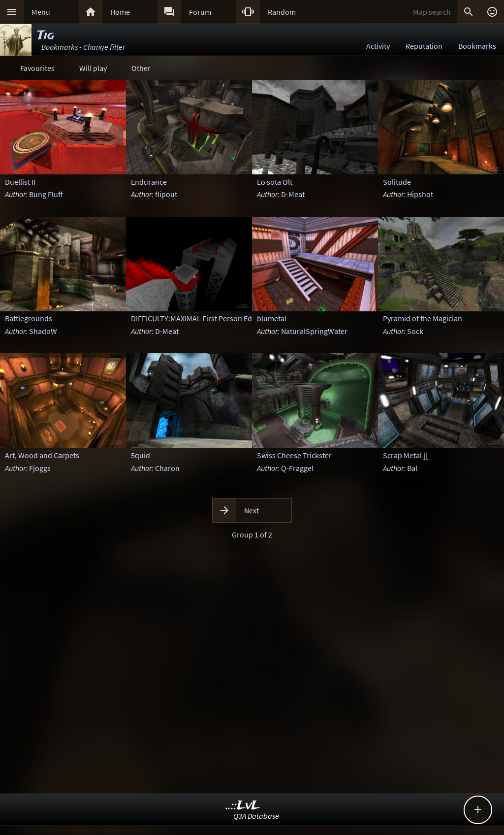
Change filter (104, 47)
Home (120, 12)
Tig (46, 36)
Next (252, 510)
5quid (141, 455)
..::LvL (243, 806)
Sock (415, 331)
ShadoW (43, 331)
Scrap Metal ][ (406, 455)
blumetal (272, 318)
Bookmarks (477, 46)
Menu (41, 12)
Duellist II (20, 182)
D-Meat (293, 194)
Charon (167, 468)
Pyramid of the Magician (423, 318)
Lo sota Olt (275, 182)
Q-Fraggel (297, 468)
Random (282, 12)
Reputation (424, 46)
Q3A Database (256, 816)
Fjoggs (40, 468)
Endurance (149, 182)
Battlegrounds (29, 318)
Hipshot (420, 194)
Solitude (397, 182)
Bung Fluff (46, 194)
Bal (412, 468)
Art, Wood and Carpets (42, 455)
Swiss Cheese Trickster (294, 455)
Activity (378, 46)
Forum (200, 12)
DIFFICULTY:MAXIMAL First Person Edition (199, 318)
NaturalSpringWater (314, 331)
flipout (166, 194)
